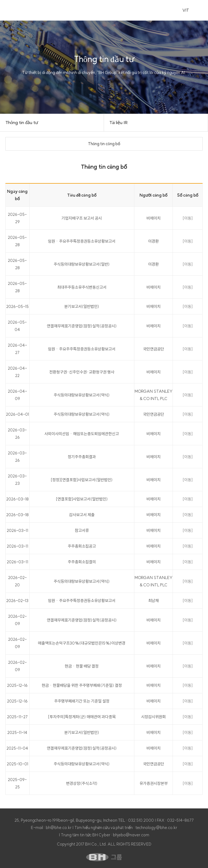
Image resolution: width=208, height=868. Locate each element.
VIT (186, 10)
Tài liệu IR (119, 122)
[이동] (188, 218)
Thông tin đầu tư (22, 122)
